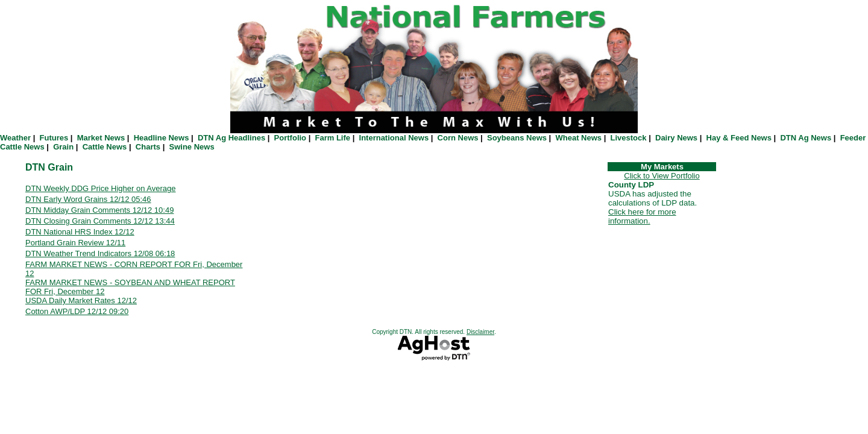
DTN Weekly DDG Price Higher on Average (101, 188)
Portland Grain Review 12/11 (75, 243)
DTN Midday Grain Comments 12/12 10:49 (99, 210)
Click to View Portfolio (662, 176)
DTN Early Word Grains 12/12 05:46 (88, 199)
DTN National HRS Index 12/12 (80, 232)
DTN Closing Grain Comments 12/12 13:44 (100, 221)
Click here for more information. (642, 216)
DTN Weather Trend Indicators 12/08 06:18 (100, 253)
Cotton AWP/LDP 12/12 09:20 (77, 311)
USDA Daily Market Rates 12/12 (81, 300)
